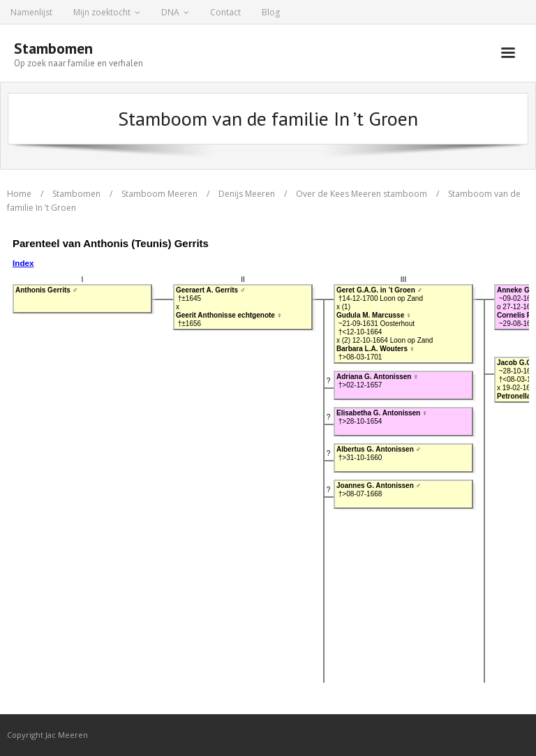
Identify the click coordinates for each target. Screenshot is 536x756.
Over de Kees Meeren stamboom (362, 194)
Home (19, 194)
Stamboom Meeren (159, 194)
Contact (225, 12)
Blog (271, 12)
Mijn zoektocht (102, 12)
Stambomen (76, 194)
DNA (170, 12)
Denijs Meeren (247, 194)
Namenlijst (31, 12)
